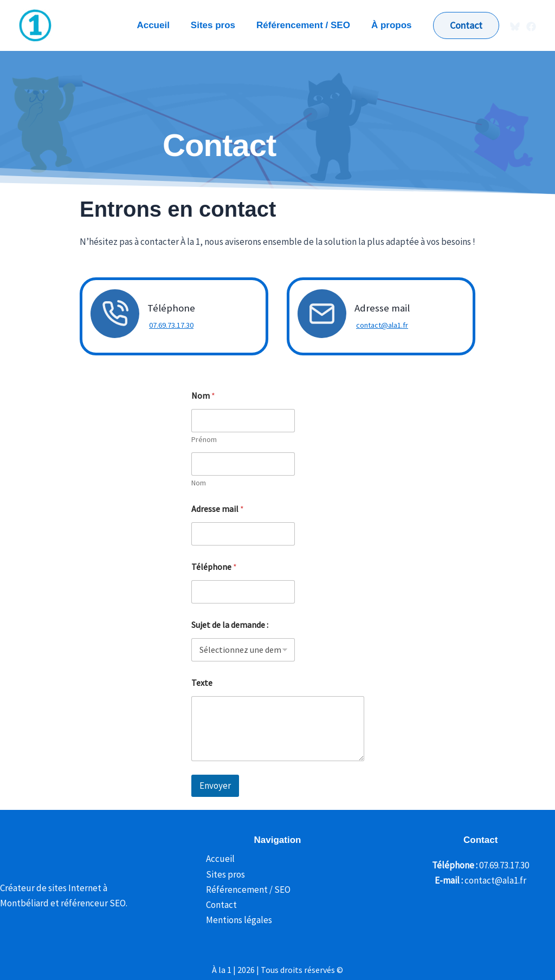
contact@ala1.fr (380, 325)
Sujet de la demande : (230, 625)
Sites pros (223, 874)
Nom (199, 483)
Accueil (218, 859)
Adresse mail (218, 509)
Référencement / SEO (246, 890)
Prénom (204, 440)
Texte (202, 683)
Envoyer (215, 786)
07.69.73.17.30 (170, 325)
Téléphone (214, 567)
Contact (219, 905)
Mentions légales (236, 920)
